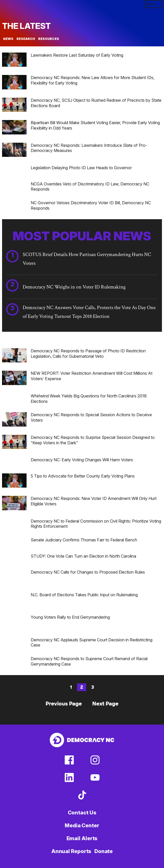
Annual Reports (71, 851)
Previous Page (64, 704)
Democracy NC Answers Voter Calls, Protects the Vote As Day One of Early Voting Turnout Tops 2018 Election (89, 312)
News (8, 39)
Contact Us (82, 813)
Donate (104, 851)
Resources (49, 39)
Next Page (105, 704)
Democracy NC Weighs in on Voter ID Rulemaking (74, 287)
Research (26, 39)
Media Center (82, 826)
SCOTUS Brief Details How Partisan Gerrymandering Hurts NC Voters (87, 259)
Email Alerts (82, 838)
